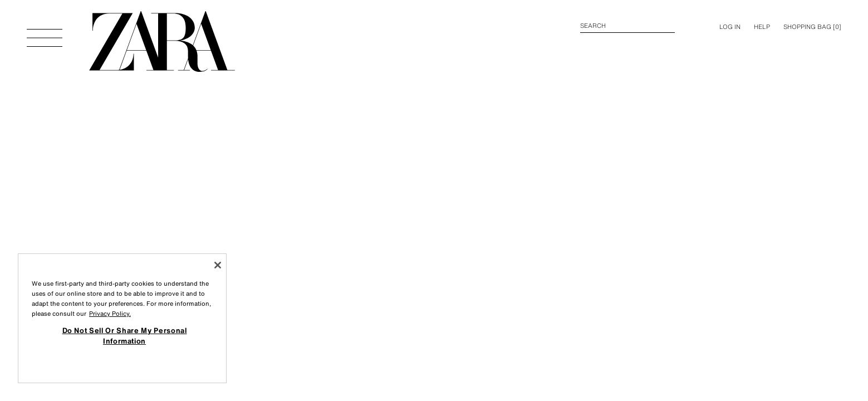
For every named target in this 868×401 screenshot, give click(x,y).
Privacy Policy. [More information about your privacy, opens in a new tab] (110, 314)
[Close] (218, 265)
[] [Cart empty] (812, 27)
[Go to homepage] (162, 41)
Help (762, 27)
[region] (122, 318)
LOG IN (730, 27)
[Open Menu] (45, 32)
